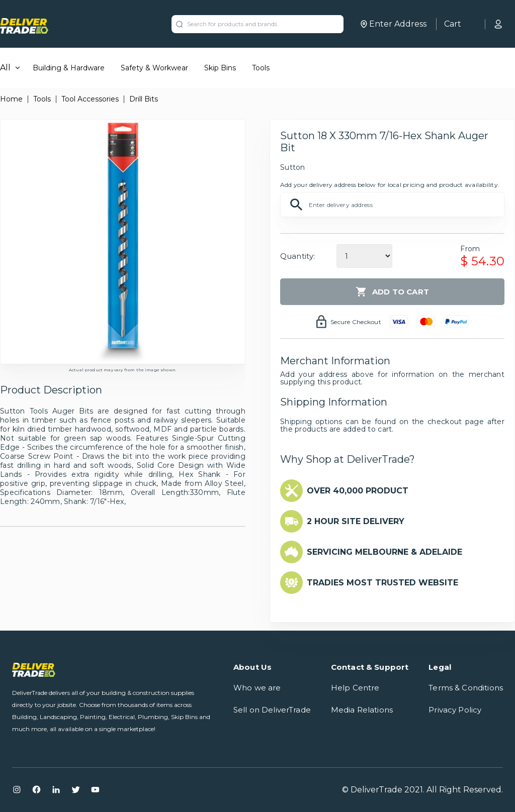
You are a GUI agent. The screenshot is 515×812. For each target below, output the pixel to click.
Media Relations (362, 710)
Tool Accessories (90, 99)
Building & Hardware (69, 68)
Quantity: (297, 256)
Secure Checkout (356, 322)
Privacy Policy (455, 710)
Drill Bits (144, 99)
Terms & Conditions (466, 688)
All (5, 68)
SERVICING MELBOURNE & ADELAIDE (384, 552)
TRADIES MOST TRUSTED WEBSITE (382, 583)
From (470, 249)
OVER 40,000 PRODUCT (358, 491)
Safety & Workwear (154, 68)
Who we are (257, 688)
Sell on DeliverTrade (272, 710)
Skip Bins (220, 68)
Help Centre (355, 688)
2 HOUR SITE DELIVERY (356, 521)
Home (11, 99)
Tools (261, 68)
